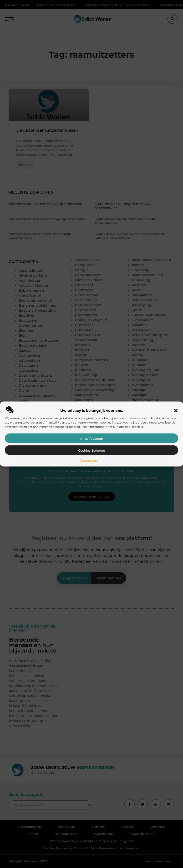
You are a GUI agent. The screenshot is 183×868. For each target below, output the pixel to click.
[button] (176, 410)
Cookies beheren (92, 450)
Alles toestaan (92, 438)
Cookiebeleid (89, 460)
